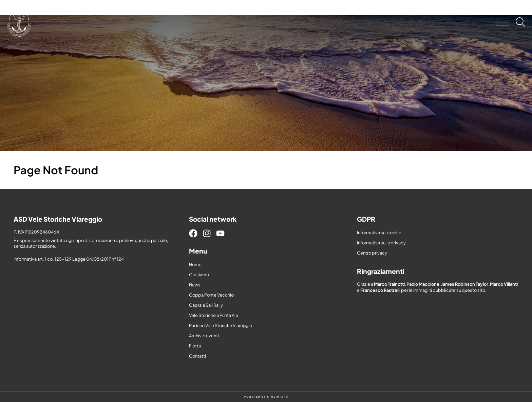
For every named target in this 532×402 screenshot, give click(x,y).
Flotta (195, 346)
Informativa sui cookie (379, 233)
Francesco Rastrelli (380, 290)
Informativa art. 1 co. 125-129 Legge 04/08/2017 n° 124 (69, 259)
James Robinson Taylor (465, 284)
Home (195, 264)
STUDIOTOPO (278, 397)
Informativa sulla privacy (381, 243)
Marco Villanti (504, 284)
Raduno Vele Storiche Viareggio (221, 325)
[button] (502, 22)
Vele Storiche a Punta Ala (213, 315)
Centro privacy (372, 253)
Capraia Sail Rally (206, 305)
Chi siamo (199, 275)
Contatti (197, 356)
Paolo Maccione (423, 284)
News (195, 285)
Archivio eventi (204, 336)
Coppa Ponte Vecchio (211, 295)
